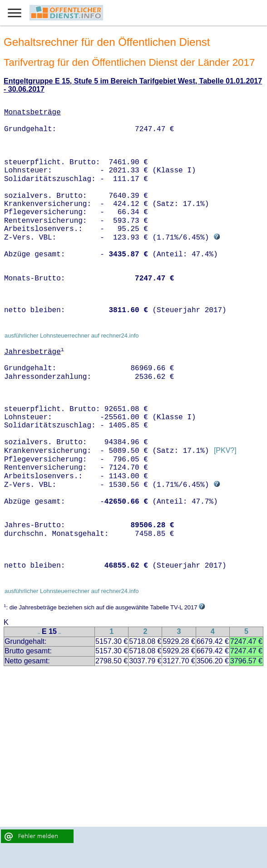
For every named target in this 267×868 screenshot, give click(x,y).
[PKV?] (225, 451)
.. (39, 632)
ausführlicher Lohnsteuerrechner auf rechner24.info (72, 336)
